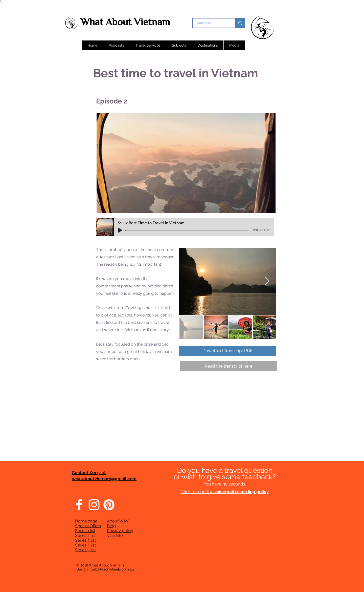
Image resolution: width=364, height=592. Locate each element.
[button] (116, 45)
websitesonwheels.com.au (112, 569)
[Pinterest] (109, 505)
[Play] (120, 230)
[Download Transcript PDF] (227, 351)
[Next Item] (267, 281)
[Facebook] (79, 505)
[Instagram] (94, 505)
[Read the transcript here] (229, 366)
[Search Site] (210, 23)
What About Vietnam (125, 22)
